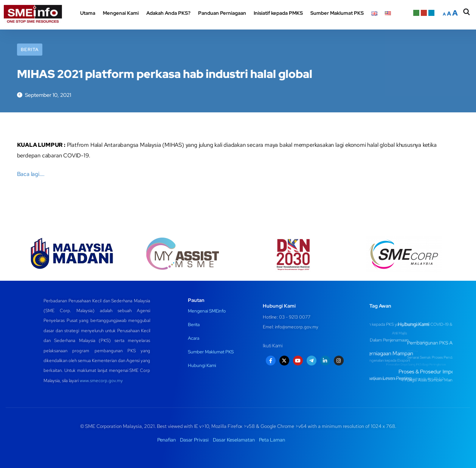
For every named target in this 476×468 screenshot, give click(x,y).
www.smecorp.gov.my (101, 381)
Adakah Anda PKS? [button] (168, 13)
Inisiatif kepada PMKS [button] (278, 13)
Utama (88, 13)
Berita (30, 50)
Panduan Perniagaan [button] (222, 13)
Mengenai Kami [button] (121, 13)
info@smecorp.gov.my (297, 327)
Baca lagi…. (31, 174)
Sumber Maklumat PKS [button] (337, 13)
